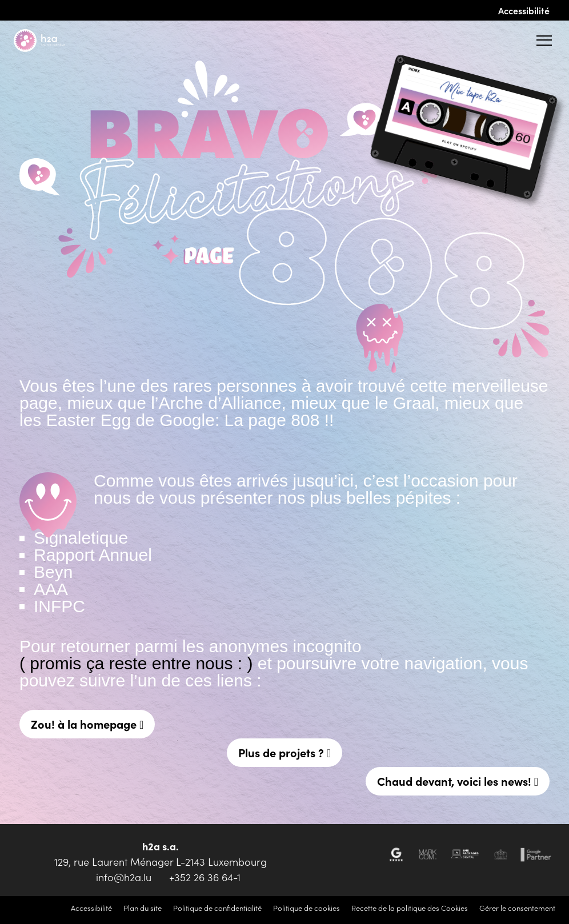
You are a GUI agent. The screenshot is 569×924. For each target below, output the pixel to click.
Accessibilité (524, 10)
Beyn (53, 572)
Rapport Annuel (93, 555)
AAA (51, 589)
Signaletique (81, 538)
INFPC (59, 606)
